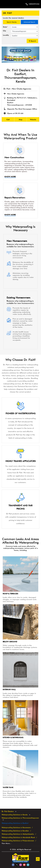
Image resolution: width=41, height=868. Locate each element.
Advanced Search (29, 22)
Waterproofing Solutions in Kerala (15, 815)
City (4, 31)
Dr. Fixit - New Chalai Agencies (17, 89)
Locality (6, 35)
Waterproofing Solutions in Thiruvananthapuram (20, 818)
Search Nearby (12, 22)
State (5, 27)
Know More (10, 177)
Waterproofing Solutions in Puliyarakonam (18, 841)
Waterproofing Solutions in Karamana (16, 828)
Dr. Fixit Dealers (8, 811)
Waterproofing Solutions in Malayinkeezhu (18, 834)
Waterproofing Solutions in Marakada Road (18, 837)
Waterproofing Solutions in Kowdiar (15, 831)
